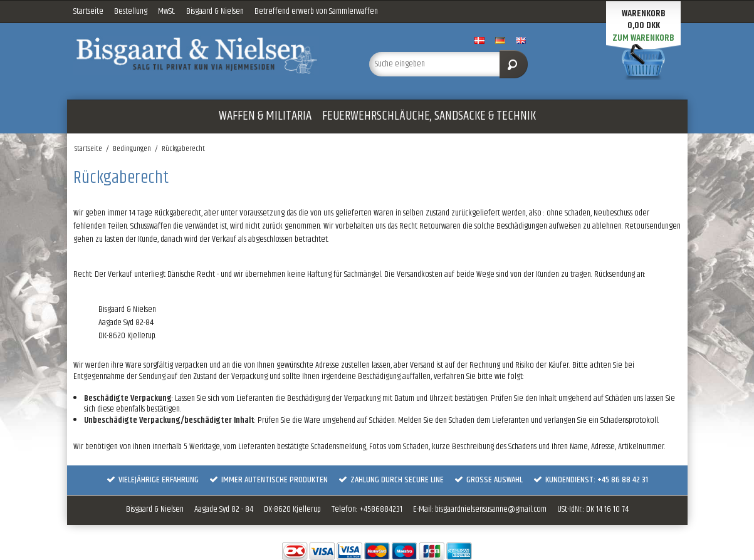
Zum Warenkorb (643, 38)
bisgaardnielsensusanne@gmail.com (491, 509)
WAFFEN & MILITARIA (265, 116)
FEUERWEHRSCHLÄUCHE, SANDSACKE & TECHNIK (429, 116)
